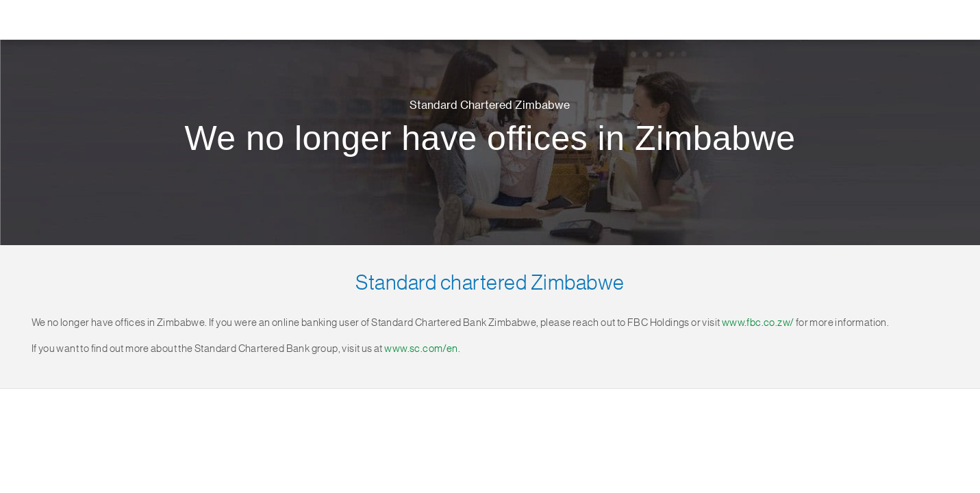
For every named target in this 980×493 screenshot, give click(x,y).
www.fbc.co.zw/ (758, 323)
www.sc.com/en (421, 349)
